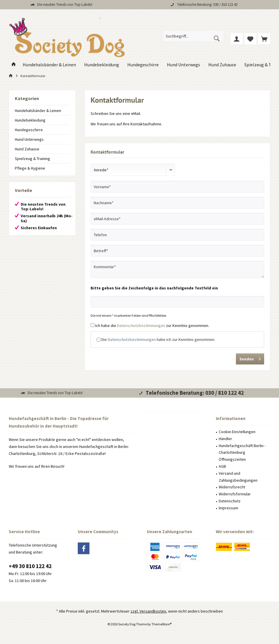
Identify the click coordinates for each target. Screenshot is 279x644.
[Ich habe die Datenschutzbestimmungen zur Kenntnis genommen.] (92, 325)
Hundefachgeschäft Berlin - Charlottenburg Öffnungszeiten (242, 453)
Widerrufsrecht (232, 487)
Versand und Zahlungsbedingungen (238, 477)
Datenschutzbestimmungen (141, 325)
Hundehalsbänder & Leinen (38, 111)
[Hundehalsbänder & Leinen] (49, 65)
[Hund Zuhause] (222, 65)
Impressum (228, 508)
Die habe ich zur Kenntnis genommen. (158, 339)
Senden (250, 358)
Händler (225, 439)
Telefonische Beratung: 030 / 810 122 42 (207, 5)
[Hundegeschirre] (143, 65)
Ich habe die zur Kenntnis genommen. (152, 325)
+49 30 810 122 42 (30, 566)
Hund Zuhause (27, 149)
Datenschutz (230, 501)
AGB (222, 466)
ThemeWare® (161, 624)
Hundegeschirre (29, 130)
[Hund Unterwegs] (183, 65)
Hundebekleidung (30, 120)
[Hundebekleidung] (102, 65)
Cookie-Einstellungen (237, 432)
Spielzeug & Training (32, 159)
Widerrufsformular (235, 494)
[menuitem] (264, 39)
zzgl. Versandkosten (148, 611)
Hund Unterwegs (29, 139)
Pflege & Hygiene (30, 168)
